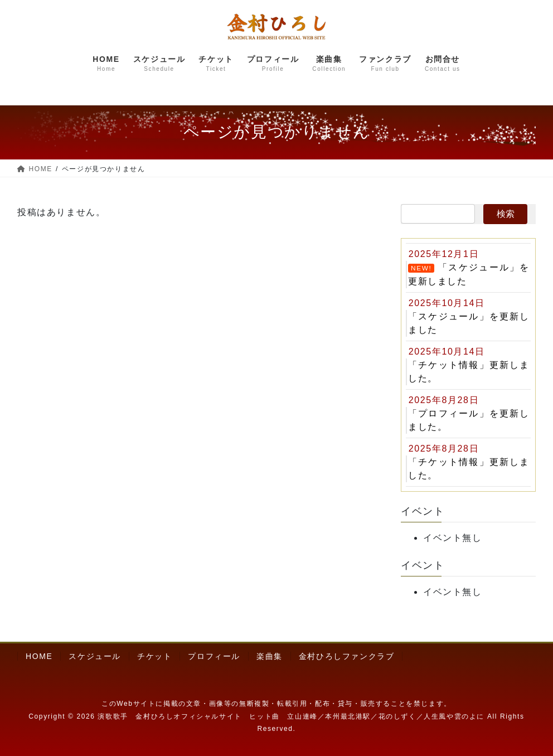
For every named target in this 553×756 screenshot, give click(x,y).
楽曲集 (270, 656)
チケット (154, 656)
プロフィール (214, 656)
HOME (39, 656)
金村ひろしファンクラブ (347, 656)
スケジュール (95, 656)
